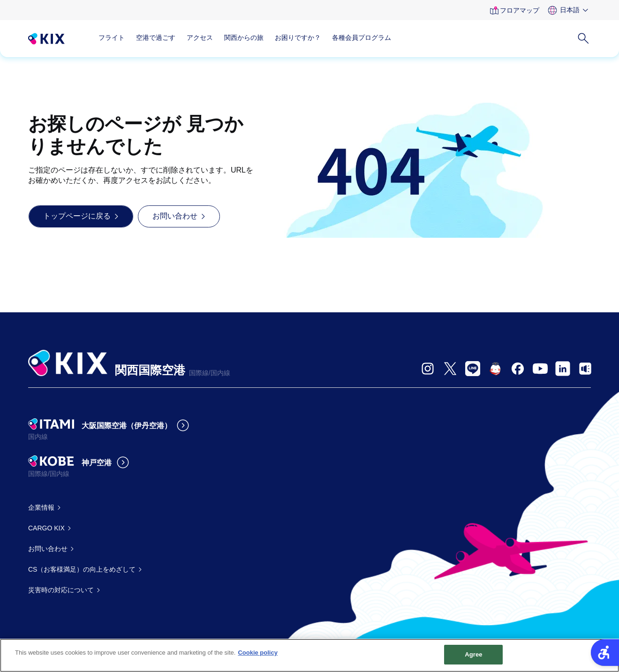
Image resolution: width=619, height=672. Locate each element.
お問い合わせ (48, 549)
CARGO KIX (46, 528)
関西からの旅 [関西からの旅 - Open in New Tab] (244, 38)
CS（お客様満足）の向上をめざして (82, 569)
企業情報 (41, 507)
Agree (474, 655)
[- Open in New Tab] (428, 369)
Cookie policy (258, 653)
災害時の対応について (61, 590)
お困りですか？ (298, 38)
